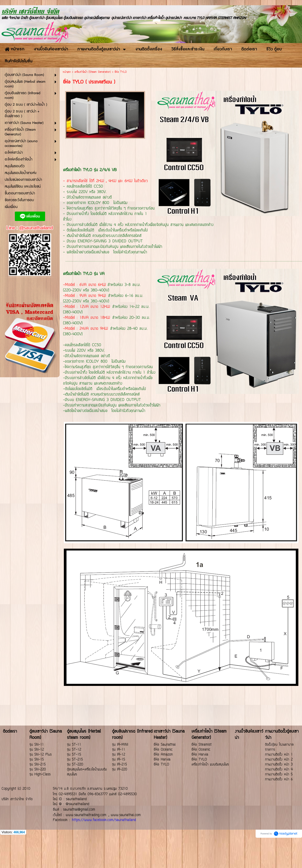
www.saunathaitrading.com (86, 815)
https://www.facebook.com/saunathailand (104, 820)
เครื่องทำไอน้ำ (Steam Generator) (93, 72)
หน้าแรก (67, 72)
